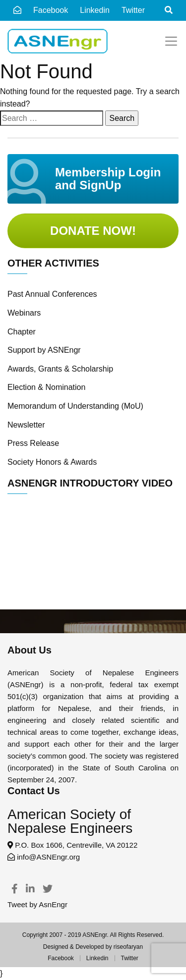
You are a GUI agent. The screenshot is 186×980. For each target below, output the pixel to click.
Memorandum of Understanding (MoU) (75, 406)
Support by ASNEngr (44, 350)
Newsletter (26, 425)
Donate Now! (93, 231)
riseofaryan (128, 947)
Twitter (130, 958)
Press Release (33, 443)
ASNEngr (94, 935)
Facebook (51, 10)
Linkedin (97, 958)
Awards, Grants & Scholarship (60, 369)
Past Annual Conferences (52, 294)
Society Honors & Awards (52, 462)
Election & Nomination (46, 387)
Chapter (22, 332)
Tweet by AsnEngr (37, 904)
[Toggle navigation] (171, 41)
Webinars (24, 313)
